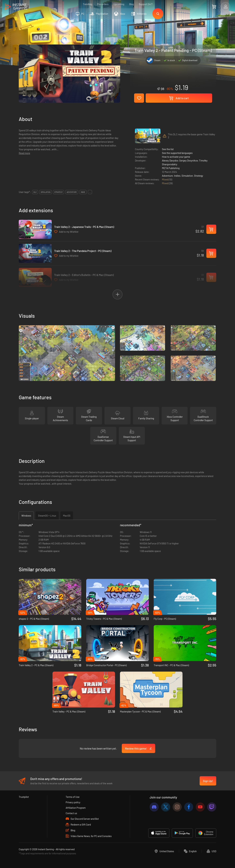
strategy (59, 192)
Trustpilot (24, 797)
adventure (72, 192)
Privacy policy (73, 802)
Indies (177, 176)
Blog (131, 4)
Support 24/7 (146, 4)
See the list (168, 149)
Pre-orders (103, 4)
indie (83, 192)
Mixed (165, 179)
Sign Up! (208, 781)
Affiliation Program (76, 808)
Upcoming (119, 4)
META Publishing (171, 168)
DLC (35, 192)
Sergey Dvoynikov (189, 160)
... (90, 192)
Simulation (187, 176)
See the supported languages (177, 153)
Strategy (199, 176)
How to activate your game (176, 157)
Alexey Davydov (170, 160)
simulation (46, 192)
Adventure (167, 176)
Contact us (71, 813)
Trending (87, 4)
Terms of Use (73, 797)
